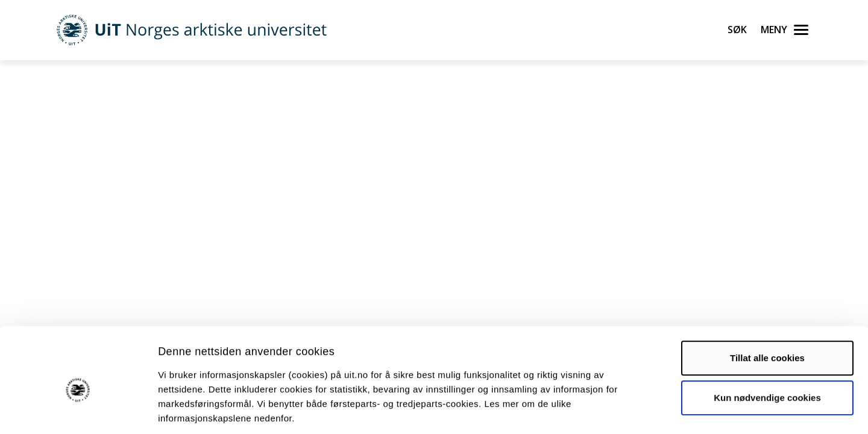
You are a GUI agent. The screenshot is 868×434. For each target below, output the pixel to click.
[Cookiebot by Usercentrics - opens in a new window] (78, 410)
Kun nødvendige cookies (767, 341)
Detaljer (642, 410)
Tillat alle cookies (767, 302)
